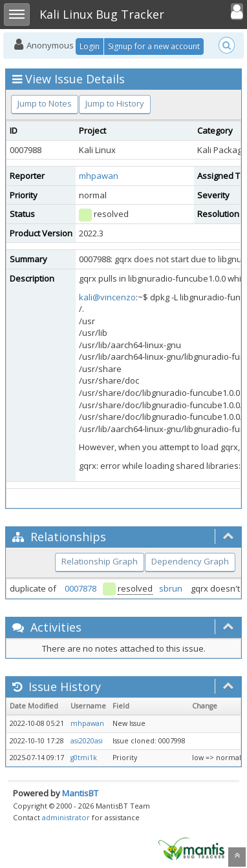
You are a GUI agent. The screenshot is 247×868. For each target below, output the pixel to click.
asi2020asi (87, 741)
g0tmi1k (84, 758)
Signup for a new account (154, 46)
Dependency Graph (190, 561)
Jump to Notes (45, 103)
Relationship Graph (100, 561)
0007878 (81, 588)
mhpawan (99, 176)
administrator (66, 817)
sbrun (171, 588)
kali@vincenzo (107, 297)
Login (90, 46)
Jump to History (115, 103)
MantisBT (80, 793)
